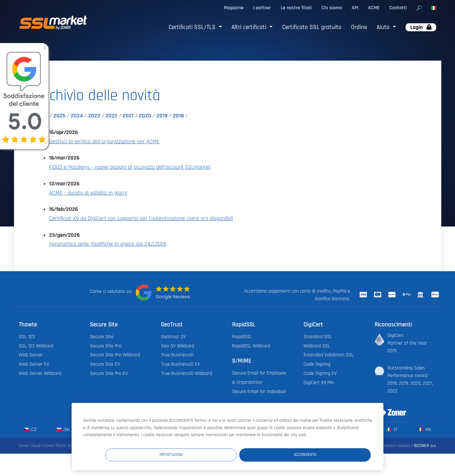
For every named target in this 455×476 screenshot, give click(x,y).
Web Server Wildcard (40, 373)
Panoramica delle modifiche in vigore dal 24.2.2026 (108, 244)
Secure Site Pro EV (109, 373)
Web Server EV (34, 364)
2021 (128, 116)
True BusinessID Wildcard (187, 373)
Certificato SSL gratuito (312, 27)
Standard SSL (318, 337)
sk (63, 430)
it (392, 430)
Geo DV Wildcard (178, 346)
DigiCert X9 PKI (319, 383)
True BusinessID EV (180, 364)
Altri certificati (250, 27)
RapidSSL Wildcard (251, 346)
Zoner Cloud (30, 446)
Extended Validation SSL (329, 355)
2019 (162, 116)
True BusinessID (177, 355)
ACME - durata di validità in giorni (88, 193)
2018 (178, 116)
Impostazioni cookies (392, 446)
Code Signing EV (320, 373)
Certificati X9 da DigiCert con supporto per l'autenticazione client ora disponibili (141, 219)
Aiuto (384, 27)
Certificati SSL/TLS (193, 27)
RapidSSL (242, 337)
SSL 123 (27, 337)
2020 (145, 116)
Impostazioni (253, 454)
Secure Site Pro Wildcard (115, 355)
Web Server (31, 355)
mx (425, 430)
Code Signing (317, 364)
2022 (111, 116)
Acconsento (332, 454)
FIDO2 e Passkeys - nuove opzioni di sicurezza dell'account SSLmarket (130, 167)
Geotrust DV (173, 337)
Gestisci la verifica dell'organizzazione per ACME (104, 142)
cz (30, 430)
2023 (94, 116)
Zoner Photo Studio (62, 446)
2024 (77, 116)
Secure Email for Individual (259, 392)
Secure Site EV (105, 364)
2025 (59, 116)
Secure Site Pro (106, 346)
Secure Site (102, 337)
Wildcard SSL (317, 346)
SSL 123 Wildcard (36, 346)
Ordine (359, 27)
